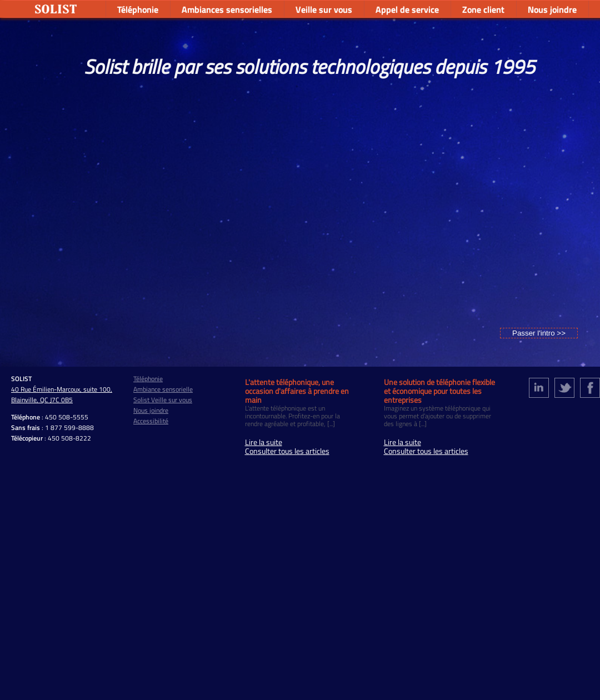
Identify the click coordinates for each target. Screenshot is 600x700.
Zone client (483, 9)
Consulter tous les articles (287, 451)
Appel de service (407, 9)
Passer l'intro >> (539, 333)
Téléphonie (138, 9)
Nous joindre (552, 9)
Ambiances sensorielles (227, 9)
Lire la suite (264, 442)
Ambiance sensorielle (163, 389)
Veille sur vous (324, 9)
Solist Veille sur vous (163, 400)
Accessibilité (151, 421)
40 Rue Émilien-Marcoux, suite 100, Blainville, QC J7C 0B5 (62, 394)
